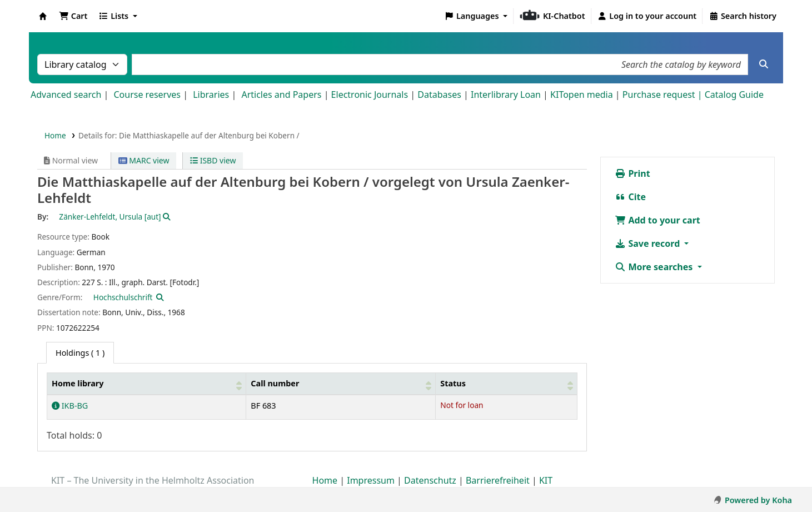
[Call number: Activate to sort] (341, 384)
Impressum (371, 480)
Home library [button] (78, 383)
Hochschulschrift (123, 297)
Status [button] (453, 383)
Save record (648, 243)
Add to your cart (657, 220)
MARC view (144, 160)
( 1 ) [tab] (80, 353)
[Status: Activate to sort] (507, 384)
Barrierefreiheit (498, 480)
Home (55, 135)
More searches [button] (655, 267)
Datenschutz (430, 480)
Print (632, 173)
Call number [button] (275, 383)
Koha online (43, 16)
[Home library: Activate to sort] (147, 384)
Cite (630, 197)
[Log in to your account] (647, 16)
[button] (73, 16)
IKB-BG (70, 406)
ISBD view (213, 160)
